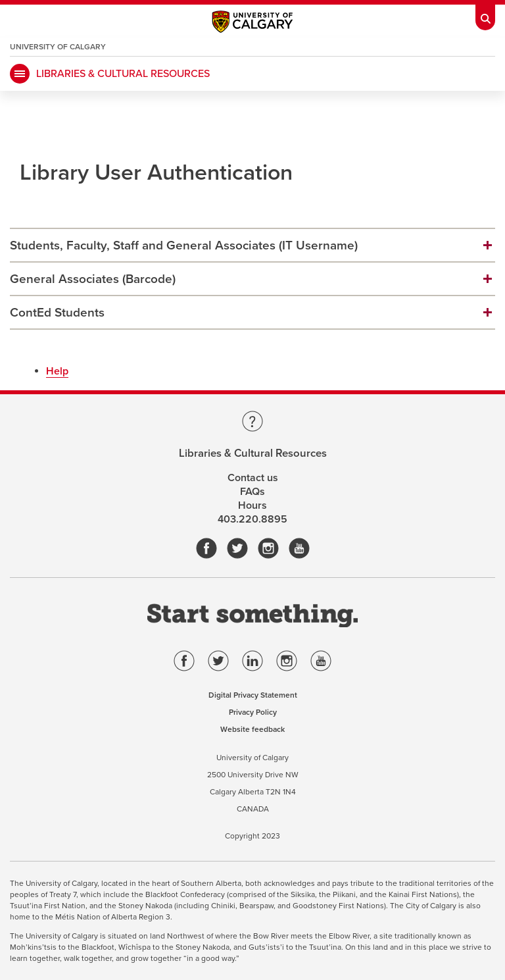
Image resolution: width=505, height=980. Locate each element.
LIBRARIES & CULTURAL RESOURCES (123, 74)
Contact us (253, 478)
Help (57, 371)
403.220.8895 (252, 519)
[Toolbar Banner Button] (485, 15)
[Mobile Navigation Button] (20, 74)
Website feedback (252, 729)
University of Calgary (58, 47)
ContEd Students (57, 313)
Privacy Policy (253, 712)
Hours (252, 505)
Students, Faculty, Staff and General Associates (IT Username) (184, 245)
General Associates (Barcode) (93, 279)
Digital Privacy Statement (253, 695)
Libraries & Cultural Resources (253, 454)
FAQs (252, 492)
